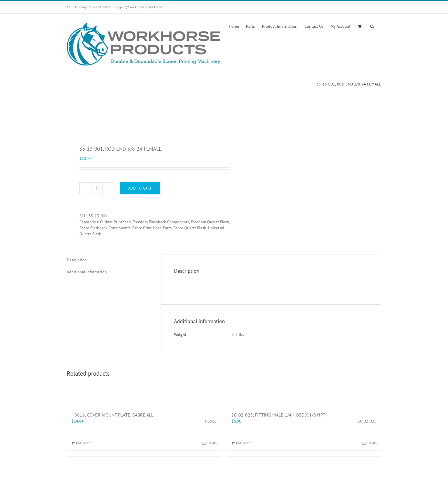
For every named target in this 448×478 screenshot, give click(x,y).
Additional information (87, 272)
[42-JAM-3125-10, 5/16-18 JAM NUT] (144, 467)
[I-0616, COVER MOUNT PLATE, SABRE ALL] (144, 395)
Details (211, 443)
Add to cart (140, 188)
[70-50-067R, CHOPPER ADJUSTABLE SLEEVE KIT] (304, 467)
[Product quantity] (97, 188)
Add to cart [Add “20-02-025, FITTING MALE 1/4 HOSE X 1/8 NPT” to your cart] (243, 443)
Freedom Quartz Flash (210, 222)
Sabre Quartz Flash (190, 228)
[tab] (108, 260)
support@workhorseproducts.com (139, 7)
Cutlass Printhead (115, 222)
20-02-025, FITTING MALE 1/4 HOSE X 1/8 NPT (278, 415)
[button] (372, 26)
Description (77, 260)
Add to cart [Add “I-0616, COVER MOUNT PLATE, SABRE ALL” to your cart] (83, 443)
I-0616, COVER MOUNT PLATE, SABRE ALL (112, 415)
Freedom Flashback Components (161, 222)
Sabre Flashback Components (105, 228)
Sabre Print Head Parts (152, 228)
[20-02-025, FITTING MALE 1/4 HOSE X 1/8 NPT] (304, 395)
